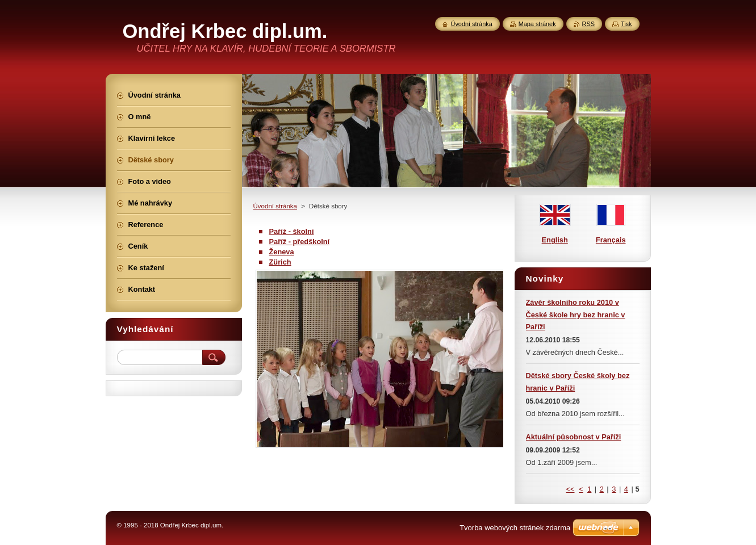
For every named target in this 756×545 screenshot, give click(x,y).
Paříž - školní (292, 231)
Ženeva (282, 252)
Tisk (626, 24)
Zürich (280, 262)
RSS (588, 24)
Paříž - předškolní (300, 242)
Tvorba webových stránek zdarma (515, 528)
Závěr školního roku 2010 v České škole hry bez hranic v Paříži (576, 315)
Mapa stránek (537, 24)
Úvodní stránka (275, 206)
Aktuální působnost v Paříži (574, 437)
